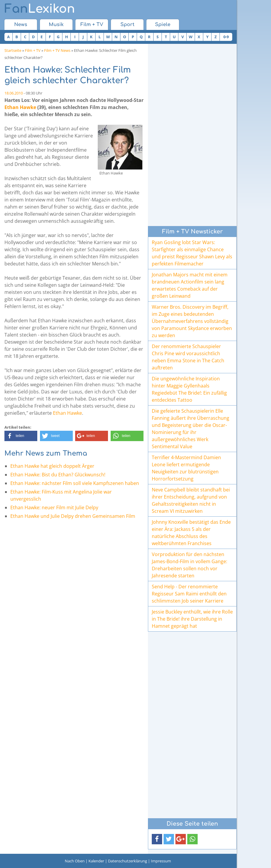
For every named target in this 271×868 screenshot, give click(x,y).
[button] (21, 436)
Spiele (163, 25)
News (21, 25)
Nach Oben (75, 861)
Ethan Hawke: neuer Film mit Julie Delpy (54, 507)
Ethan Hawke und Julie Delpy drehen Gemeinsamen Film (73, 516)
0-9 (226, 37)
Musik (56, 25)
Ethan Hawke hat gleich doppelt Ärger (52, 466)
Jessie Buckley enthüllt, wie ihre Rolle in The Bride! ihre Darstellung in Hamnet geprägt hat (192, 619)
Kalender (96, 861)
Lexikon (40, 9)
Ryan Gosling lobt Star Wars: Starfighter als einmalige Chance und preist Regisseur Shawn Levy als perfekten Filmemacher (192, 253)
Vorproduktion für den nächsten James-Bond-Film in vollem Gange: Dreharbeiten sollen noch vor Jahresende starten (189, 565)
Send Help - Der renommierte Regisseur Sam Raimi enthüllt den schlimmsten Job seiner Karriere (189, 594)
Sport (127, 25)
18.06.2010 (14, 93)
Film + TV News (57, 50)
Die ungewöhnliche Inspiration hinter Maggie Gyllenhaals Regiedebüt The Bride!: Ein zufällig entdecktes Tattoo (189, 389)
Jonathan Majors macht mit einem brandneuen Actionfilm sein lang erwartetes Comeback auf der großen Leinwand (190, 285)
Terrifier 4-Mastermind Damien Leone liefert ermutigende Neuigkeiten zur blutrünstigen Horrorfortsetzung (186, 468)
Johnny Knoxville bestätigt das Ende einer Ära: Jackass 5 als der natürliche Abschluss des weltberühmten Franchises (191, 533)
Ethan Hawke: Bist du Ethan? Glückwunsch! (58, 475)
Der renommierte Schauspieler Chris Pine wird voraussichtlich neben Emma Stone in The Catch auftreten (188, 357)
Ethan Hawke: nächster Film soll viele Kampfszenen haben (75, 483)
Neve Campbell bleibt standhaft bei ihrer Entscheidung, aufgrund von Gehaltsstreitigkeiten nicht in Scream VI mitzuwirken (191, 500)
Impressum (161, 861)
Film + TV (92, 25)
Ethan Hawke (20, 107)
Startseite (13, 50)
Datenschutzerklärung (128, 861)
